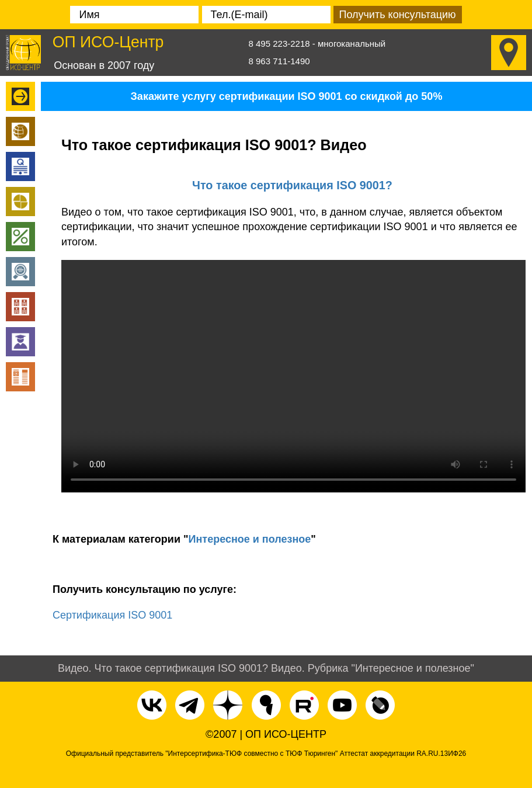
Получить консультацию (397, 15)
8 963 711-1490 (279, 61)
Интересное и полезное (250, 539)
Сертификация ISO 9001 (112, 615)
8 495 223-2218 (279, 44)
